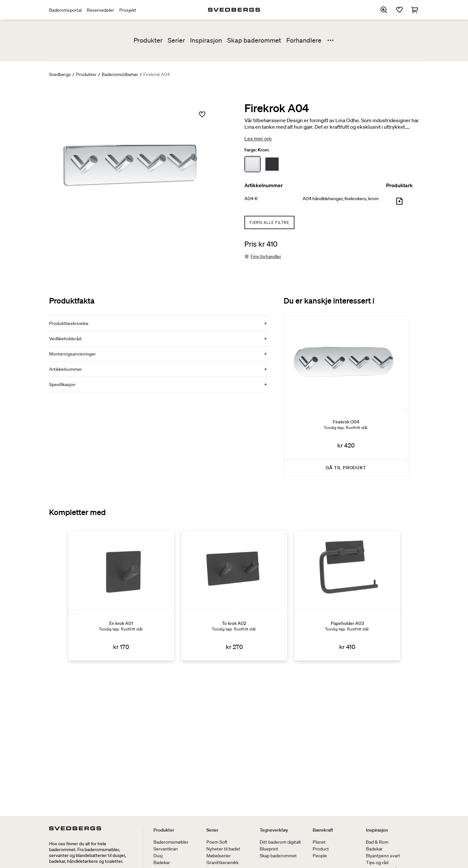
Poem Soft (217, 842)
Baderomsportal (65, 10)
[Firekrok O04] (346, 396)
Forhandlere (304, 40)
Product (321, 849)
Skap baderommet (254, 40)
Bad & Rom (377, 842)
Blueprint (269, 849)
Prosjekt (128, 10)
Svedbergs (60, 74)
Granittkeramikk (222, 862)
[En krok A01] (121, 596)
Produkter (148, 40)
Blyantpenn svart (383, 856)
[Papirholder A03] (347, 596)
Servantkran (166, 849)
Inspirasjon (206, 40)
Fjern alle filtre (269, 222)
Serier (176, 40)
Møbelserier (219, 856)
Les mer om (258, 138)
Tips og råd (377, 862)
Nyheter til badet (223, 849)
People (320, 856)
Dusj (158, 856)
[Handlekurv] (415, 10)
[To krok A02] (234, 596)
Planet (319, 842)
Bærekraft (323, 830)
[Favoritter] (399, 10)
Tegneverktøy (274, 830)
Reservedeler (100, 10)
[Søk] (384, 10)
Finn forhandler (266, 256)
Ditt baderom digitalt (280, 842)
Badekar (162, 862)
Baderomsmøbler (171, 842)
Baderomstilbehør (120, 74)
